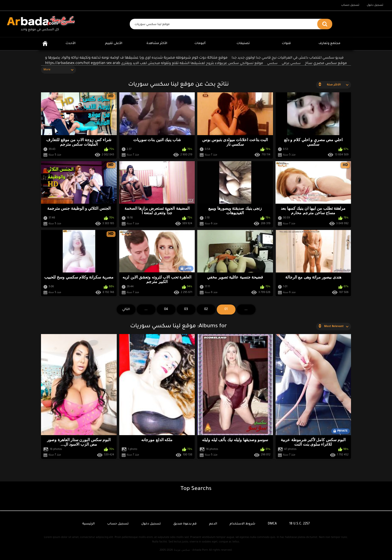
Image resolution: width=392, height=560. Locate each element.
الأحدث (70, 44)
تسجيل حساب (350, 5)
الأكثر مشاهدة (157, 44)
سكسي (272, 64)
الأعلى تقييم (114, 44)
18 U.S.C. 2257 (299, 524)
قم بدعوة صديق (185, 524)
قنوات (286, 44)
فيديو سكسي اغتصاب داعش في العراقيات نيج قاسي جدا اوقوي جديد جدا (288, 58)
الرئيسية (45, 44)
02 (206, 310)
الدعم (213, 524)
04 (166, 310)
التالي (126, 310)
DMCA (272, 524)
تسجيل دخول (375, 5)
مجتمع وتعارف (329, 44)
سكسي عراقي (291, 64)
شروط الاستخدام (242, 524)
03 (186, 310)
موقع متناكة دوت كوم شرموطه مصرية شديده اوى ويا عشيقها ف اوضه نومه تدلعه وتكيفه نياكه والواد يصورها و (136, 58)
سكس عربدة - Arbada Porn (191, 550)
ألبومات (200, 44)
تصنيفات (243, 44)
